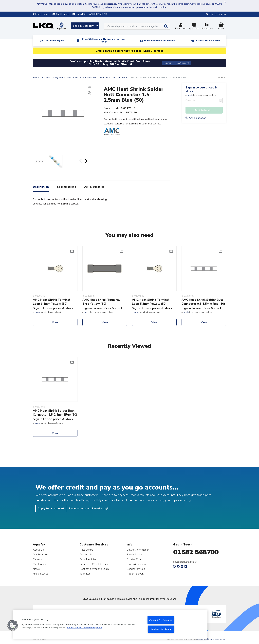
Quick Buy (194, 26)
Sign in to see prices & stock (201, 89)
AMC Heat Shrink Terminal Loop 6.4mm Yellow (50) (52, 302)
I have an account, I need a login (89, 508)
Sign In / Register (218, 14)
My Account (181, 26)
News (36, 569)
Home (36, 78)
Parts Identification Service (160, 41)
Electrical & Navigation (52, 78)
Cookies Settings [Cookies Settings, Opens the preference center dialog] (161, 629)
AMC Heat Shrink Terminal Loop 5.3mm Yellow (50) (151, 302)
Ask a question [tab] (94, 187)
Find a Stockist (41, 14)
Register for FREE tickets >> (176, 63)
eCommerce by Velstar (216, 639)
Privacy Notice (135, 554)
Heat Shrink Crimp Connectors (113, 78)
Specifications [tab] (66, 187)
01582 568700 (196, 552)
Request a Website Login (94, 569)
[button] (13, 625)
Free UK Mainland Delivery (104, 41)
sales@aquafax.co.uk (185, 562)
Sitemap (201, 639)
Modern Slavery (135, 574)
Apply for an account (51, 508)
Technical (85, 574)
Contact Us (86, 554)
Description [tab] (41, 187)
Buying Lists (207, 26)
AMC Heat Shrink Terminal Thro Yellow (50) (101, 302)
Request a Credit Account (94, 564)
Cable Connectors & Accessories (81, 78)
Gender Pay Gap (136, 569)
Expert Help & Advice (208, 41)
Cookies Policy (135, 559)
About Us (38, 550)
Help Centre (86, 550)
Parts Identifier (88, 559)
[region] (110, 625)
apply (190, 95)
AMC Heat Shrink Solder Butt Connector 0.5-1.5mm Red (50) (203, 302)
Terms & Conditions (138, 564)
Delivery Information (138, 550)
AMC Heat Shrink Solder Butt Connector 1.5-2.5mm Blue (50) (55, 413)
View (55, 322)
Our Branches (61, 14)
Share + (222, 78)
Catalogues (39, 564)
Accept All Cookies (161, 620)
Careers (37, 559)
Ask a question (196, 118)
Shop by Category (85, 26)
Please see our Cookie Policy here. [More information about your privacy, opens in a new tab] (85, 628)
